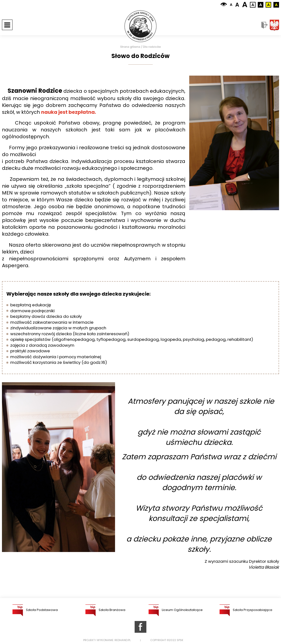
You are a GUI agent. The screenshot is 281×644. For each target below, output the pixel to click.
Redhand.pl (123, 640)
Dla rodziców (152, 47)
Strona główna (130, 47)
